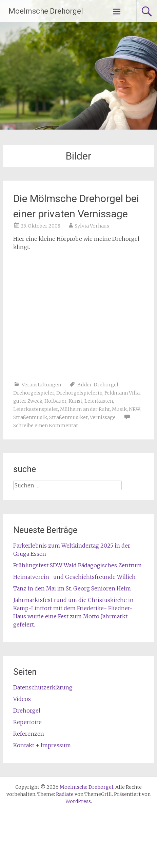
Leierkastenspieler (36, 409)
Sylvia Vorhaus (92, 226)
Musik (119, 409)
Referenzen (29, 734)
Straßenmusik (30, 417)
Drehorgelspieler (34, 393)
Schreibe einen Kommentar (46, 425)
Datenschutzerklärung (43, 687)
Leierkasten (99, 401)
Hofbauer (55, 401)
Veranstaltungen (41, 385)
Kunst (75, 401)
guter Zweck (28, 401)
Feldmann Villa (122, 393)
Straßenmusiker (68, 417)
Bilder (84, 385)
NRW (134, 409)
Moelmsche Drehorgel (46, 11)
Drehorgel (106, 385)
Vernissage (103, 417)
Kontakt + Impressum (42, 745)
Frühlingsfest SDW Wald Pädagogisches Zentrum (77, 565)
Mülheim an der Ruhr (85, 409)
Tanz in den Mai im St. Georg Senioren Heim (72, 588)
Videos (22, 699)
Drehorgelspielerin (79, 393)
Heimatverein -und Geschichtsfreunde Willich (74, 577)
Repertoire (27, 722)
